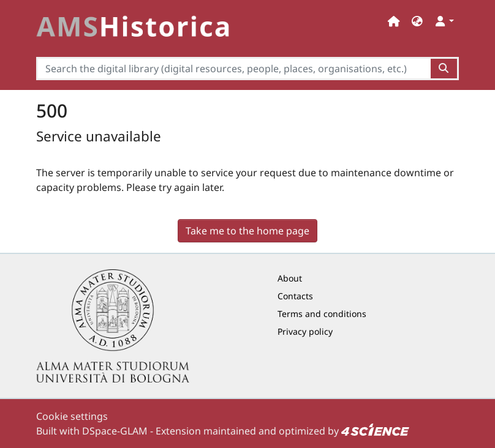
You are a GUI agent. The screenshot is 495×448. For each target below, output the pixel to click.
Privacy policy (305, 331)
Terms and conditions (322, 314)
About (290, 278)
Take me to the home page (247, 231)
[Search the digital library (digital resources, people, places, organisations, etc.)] (233, 69)
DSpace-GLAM (115, 431)
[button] (417, 21)
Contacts (295, 296)
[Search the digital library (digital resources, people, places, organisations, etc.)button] (444, 69)
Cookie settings (72, 416)
